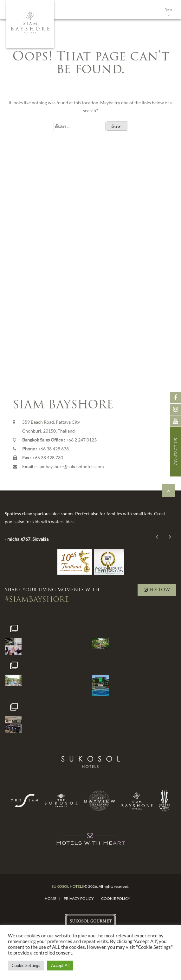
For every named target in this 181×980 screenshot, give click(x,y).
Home (51, 898)
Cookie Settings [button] (26, 965)
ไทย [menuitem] (168, 10)
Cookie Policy (116, 898)
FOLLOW (157, 590)
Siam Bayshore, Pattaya (30, 24)
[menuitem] (168, 10)
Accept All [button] (60, 965)
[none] (168, 10)
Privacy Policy (79, 898)
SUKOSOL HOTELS (68, 886)
